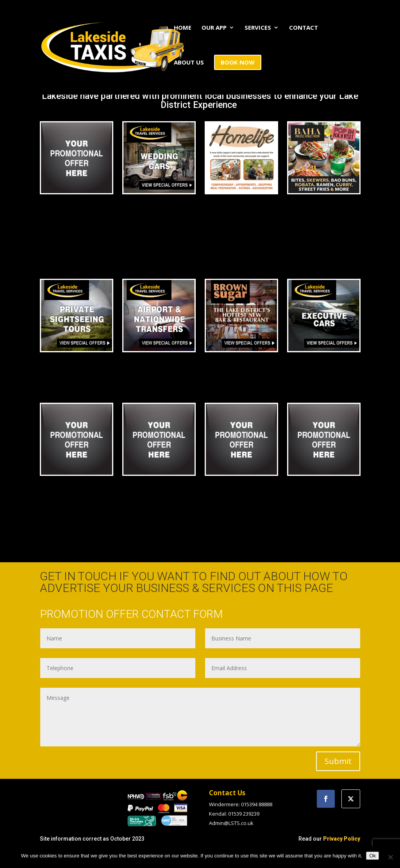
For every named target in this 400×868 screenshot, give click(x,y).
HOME (183, 28)
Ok (372, 856)
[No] (390, 857)
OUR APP (214, 28)
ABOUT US (189, 63)
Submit (338, 761)
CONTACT (304, 28)
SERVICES (258, 28)
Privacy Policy (342, 839)
